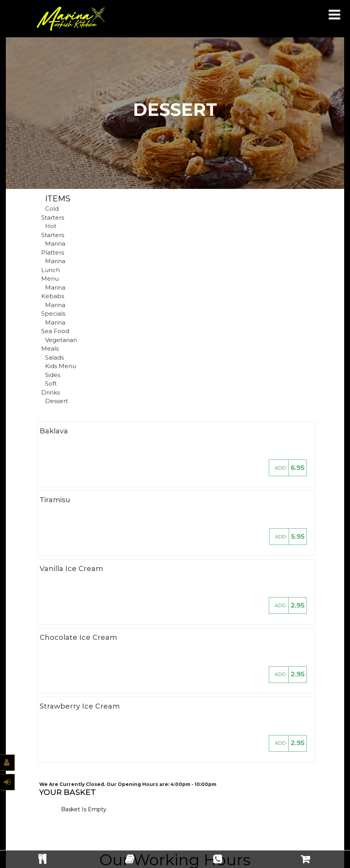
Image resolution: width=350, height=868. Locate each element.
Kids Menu (61, 366)
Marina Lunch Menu (53, 270)
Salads (54, 357)
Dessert (57, 401)
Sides (53, 375)
